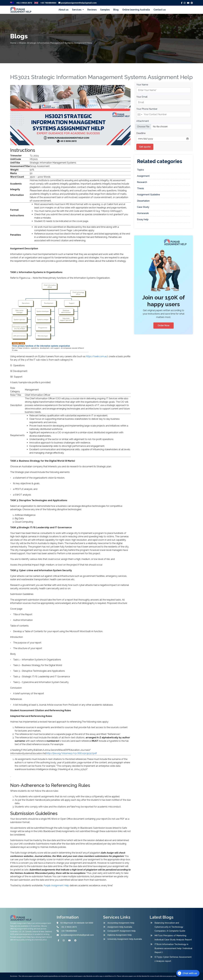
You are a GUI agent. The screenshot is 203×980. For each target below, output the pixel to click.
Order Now (164, 325)
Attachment (143, 121)
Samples (105, 10)
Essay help (143, 219)
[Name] (164, 114)
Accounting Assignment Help (121, 923)
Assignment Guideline (149, 195)
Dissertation (143, 201)
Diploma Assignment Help (120, 935)
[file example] (164, 127)
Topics (140, 170)
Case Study (143, 207)
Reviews (92, 10)
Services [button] (77, 10)
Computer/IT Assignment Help (122, 931)
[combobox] (140, 114)
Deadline (141, 133)
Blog (116, 10)
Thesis (140, 188)
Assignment (143, 176)
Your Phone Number (147, 109)
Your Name (142, 85)
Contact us (160, 10)
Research (142, 182)
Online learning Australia (136, 10)
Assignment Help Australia (120, 927)
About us (63, 10)
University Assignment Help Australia (125, 939)
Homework (143, 213)
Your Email (142, 97)
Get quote (145, 147)
